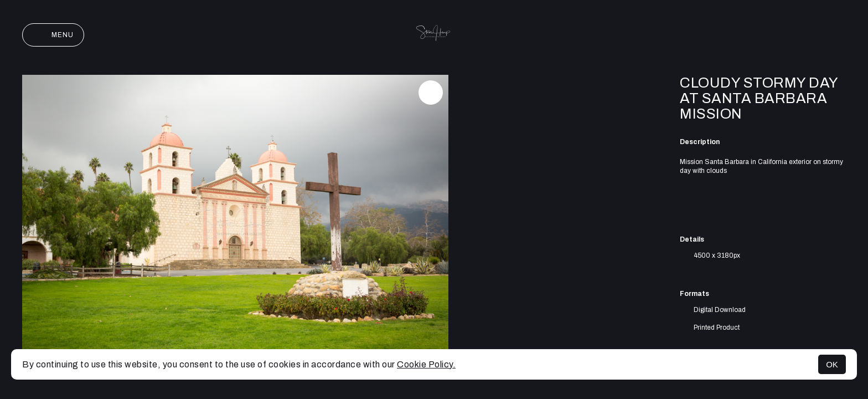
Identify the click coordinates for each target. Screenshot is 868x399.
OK (832, 364)
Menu (53, 35)
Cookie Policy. (426, 364)
